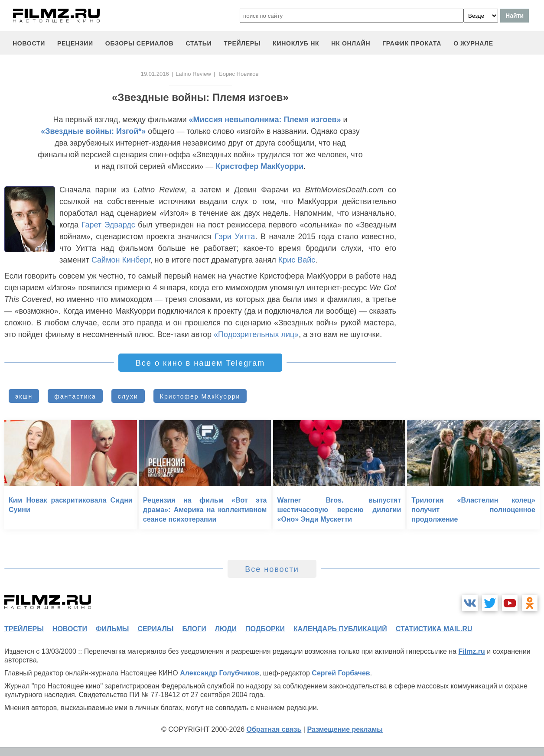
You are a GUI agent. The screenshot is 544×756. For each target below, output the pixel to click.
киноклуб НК (296, 43)
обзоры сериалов (140, 43)
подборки (265, 629)
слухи (128, 396)
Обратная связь (274, 729)
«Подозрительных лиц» (256, 334)
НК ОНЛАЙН (351, 43)
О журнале (473, 43)
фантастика (75, 396)
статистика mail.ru (434, 629)
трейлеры (242, 43)
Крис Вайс (297, 260)
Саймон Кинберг (121, 260)
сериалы (155, 629)
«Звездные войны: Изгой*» (93, 131)
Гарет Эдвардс (108, 225)
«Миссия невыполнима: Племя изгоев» (265, 120)
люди (226, 629)
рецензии (75, 43)
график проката (412, 43)
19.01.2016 (155, 74)
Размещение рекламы (345, 729)
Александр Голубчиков (220, 673)
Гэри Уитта (235, 237)
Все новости (272, 569)
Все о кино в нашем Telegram (200, 363)
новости (29, 43)
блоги (194, 629)
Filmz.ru (471, 651)
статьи (199, 43)
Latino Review (193, 74)
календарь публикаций (340, 629)
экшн (24, 396)
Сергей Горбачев (341, 673)
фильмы (112, 629)
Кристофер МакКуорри (259, 166)
